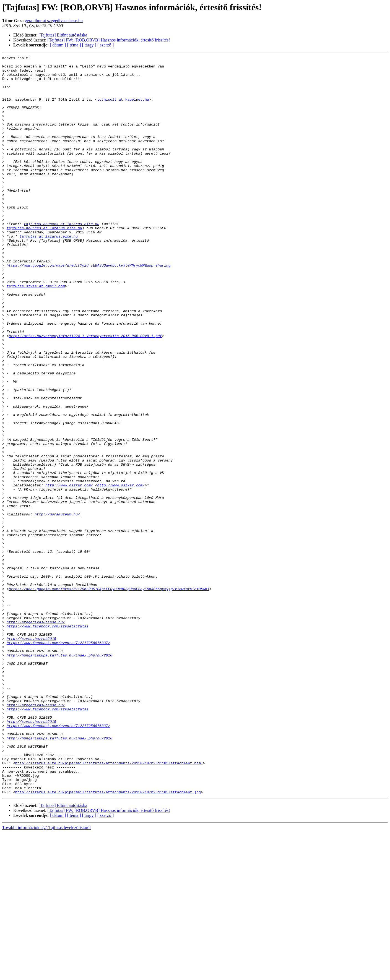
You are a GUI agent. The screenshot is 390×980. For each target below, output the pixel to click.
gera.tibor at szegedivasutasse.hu (54, 21)
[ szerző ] (106, 45)
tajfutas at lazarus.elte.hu (49, 273)
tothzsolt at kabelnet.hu (123, 108)
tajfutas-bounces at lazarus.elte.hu (62, 258)
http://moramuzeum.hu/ (57, 606)
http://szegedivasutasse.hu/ (36, 736)
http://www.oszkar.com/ (69, 571)
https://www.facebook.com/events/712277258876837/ (58, 760)
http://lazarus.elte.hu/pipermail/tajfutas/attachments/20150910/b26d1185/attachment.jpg (108, 940)
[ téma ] (74, 45)
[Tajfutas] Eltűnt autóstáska (63, 35)
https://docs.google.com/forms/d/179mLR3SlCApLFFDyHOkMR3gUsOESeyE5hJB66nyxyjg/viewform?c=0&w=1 (109, 696)
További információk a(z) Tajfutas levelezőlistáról (46, 975)
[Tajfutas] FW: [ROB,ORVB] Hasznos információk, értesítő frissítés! (109, 40)
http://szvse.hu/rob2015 (31, 755)
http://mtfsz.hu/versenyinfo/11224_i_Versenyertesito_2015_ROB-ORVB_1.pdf (85, 392)
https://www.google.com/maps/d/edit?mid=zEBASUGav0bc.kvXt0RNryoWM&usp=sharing (89, 307)
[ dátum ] (58, 45)
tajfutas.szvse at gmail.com (36, 332)
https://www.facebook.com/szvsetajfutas (48, 741)
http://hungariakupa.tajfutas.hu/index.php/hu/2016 (59, 775)
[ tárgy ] (89, 45)
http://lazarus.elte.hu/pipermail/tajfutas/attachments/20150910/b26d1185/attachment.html (109, 905)
